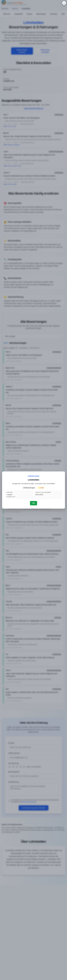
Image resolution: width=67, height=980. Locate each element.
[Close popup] (64, 3)
